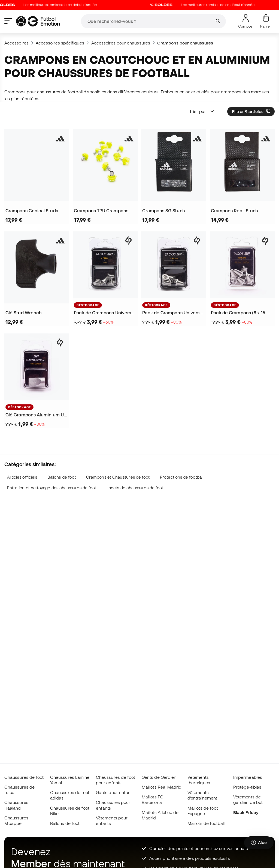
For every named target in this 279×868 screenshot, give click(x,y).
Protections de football (182, 477)
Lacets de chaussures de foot (135, 488)
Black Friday (246, 812)
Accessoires (16, 43)
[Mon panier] (266, 21)
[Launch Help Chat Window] (259, 843)
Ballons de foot (62, 477)
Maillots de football (206, 823)
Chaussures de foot (24, 777)
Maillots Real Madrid (162, 787)
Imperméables (248, 777)
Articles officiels (22, 477)
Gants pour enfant (114, 792)
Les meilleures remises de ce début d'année (207, 5)
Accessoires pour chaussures (121, 43)
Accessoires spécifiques (60, 43)
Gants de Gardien (159, 777)
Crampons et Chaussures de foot (118, 477)
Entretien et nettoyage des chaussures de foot (52, 488)
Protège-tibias (247, 787)
